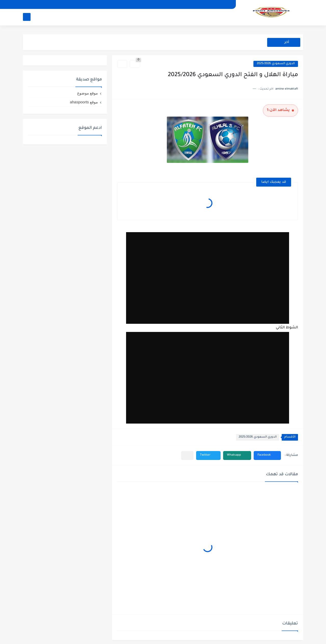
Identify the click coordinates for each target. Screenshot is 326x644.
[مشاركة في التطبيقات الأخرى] (187, 456)
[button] (267, 456)
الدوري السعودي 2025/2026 (276, 64)
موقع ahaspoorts (84, 102)
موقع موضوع (87, 93)
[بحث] (27, 17)
